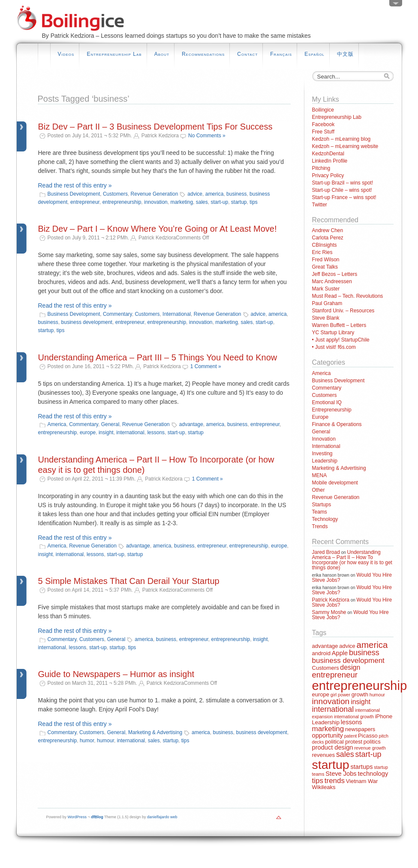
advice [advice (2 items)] (347, 646)
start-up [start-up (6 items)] (368, 754)
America (57, 424)
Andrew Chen (328, 230)
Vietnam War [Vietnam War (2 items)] (362, 781)
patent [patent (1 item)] (351, 736)
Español (314, 54)
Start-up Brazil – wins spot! (343, 183)
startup (239, 202)
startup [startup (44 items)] (331, 765)
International (177, 314)
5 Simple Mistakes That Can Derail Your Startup (129, 581)
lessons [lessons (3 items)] (352, 722)
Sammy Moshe (329, 612)
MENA (320, 475)
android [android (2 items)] (321, 653)
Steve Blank (326, 318)
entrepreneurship (122, 202)
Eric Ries (322, 252)
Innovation (324, 439)
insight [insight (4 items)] (361, 702)
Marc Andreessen (332, 281)
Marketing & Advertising (155, 732)
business (236, 194)
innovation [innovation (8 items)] (331, 701)
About (162, 54)
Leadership (325, 461)
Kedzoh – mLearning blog (341, 139)
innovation (156, 202)
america (215, 194)
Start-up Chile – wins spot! (342, 190)
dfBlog (97, 817)
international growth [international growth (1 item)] (354, 717)
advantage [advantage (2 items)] (325, 646)
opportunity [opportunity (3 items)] (328, 735)
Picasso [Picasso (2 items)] (368, 736)
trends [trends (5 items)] (335, 781)
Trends (320, 526)
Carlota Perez (328, 238)
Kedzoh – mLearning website (345, 146)
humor (87, 741)
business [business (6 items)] (364, 653)
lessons (156, 432)
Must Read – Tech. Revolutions (348, 296)
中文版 (345, 54)
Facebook (323, 124)
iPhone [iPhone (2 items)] (384, 716)
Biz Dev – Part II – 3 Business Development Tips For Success (155, 127)
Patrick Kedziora (331, 600)
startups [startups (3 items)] (361, 767)
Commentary (117, 314)
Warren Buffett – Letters (339, 325)
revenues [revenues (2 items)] (324, 755)
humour (105, 741)
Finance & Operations (337, 424)
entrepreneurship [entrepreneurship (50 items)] (360, 685)
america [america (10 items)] (372, 645)
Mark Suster (326, 289)
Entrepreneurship (332, 410)
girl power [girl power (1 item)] (340, 695)
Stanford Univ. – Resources (343, 311)
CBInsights (325, 245)
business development (87, 322)
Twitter (320, 205)
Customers (115, 194)
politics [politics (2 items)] (372, 742)
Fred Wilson (326, 260)
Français (281, 54)
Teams (320, 512)
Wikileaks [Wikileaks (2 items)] (324, 787)
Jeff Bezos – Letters (335, 274)
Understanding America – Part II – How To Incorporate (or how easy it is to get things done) (352, 560)
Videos (66, 54)
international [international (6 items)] (333, 709)
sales (202, 202)
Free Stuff (323, 132)
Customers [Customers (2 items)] (326, 668)
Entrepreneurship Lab (114, 54)
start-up (219, 202)
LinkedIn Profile (330, 161)
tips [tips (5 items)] (318, 781)
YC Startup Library (333, 333)
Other (319, 490)
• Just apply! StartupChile (341, 340)
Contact (247, 54)
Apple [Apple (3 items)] (340, 653)
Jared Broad (326, 552)
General (110, 424)
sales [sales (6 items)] (345, 754)
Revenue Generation (155, 194)
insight (106, 432)
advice (195, 194)
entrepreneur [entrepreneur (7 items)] (335, 675)
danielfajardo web (162, 817)
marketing (182, 202)
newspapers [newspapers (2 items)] (360, 729)
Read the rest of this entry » (75, 185)
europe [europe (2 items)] (321, 694)
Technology (325, 519)
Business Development (74, 194)
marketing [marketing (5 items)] (328, 729)
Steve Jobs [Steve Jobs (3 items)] (341, 774)
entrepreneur (85, 202)
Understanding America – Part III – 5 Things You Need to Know (158, 357)
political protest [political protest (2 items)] (344, 742)
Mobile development (335, 483)
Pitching (321, 168)
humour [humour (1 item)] (377, 695)
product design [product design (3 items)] (333, 747)
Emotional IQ (327, 402)
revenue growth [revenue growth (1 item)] (370, 748)
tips (254, 202)
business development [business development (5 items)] (348, 661)
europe (88, 432)
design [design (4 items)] (350, 667)
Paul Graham (327, 303)
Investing (322, 454)
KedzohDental (328, 154)
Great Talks (325, 267)
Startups (322, 505)
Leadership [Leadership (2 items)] (326, 722)
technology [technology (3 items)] (373, 774)
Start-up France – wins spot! (344, 197)
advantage (191, 424)
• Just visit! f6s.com (334, 347)
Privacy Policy (328, 175)
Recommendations (203, 54)
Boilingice (323, 110)
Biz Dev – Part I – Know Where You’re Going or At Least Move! (158, 229)
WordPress (77, 817)
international (130, 432)
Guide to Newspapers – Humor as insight (116, 674)
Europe (320, 417)
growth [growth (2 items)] (360, 694)
